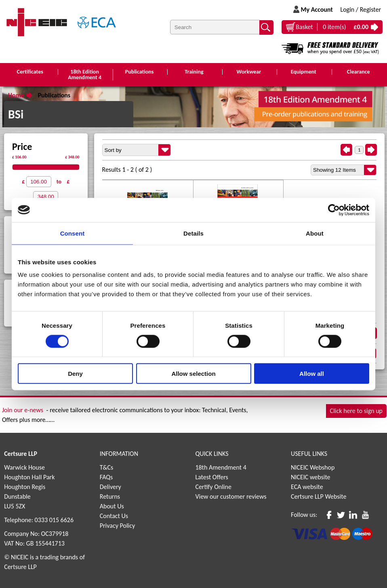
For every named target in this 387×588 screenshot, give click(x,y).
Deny (75, 374)
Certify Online (213, 487)
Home (16, 95)
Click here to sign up (356, 411)
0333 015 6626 (54, 520)
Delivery (110, 487)
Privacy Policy (118, 526)
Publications (54, 95)
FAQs (106, 477)
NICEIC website (311, 477)
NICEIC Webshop (313, 467)
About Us (112, 506)
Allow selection (193, 374)
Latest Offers (212, 477)
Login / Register (361, 9)
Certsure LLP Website (319, 496)
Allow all (312, 374)
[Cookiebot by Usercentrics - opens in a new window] (334, 210)
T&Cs (107, 467)
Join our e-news (23, 410)
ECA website (307, 487)
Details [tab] (193, 233)
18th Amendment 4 (221, 467)
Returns (110, 496)
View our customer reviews (231, 496)
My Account (317, 9)
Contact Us (114, 516)
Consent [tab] (73, 233)
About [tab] (315, 233)
